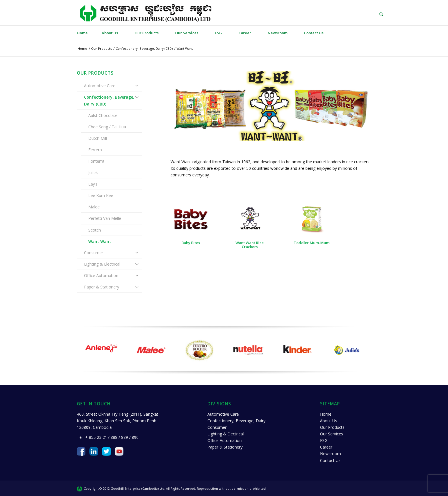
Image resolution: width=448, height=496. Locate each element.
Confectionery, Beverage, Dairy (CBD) (109, 100)
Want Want (100, 241)
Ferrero (95, 150)
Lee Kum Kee (101, 195)
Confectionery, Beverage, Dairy (236, 421)
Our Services (332, 434)
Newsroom (330, 454)
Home (326, 414)
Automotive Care (100, 86)
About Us (329, 421)
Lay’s (93, 184)
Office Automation (101, 275)
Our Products (332, 427)
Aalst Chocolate (103, 115)
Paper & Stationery (102, 287)
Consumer (94, 253)
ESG (324, 440)
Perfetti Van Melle (105, 218)
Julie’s (93, 173)
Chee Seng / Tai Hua (107, 127)
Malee (94, 207)
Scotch (95, 230)
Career (326, 447)
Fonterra (96, 161)
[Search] (377, 14)
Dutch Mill (98, 138)
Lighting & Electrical (102, 264)
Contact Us (330, 460)
